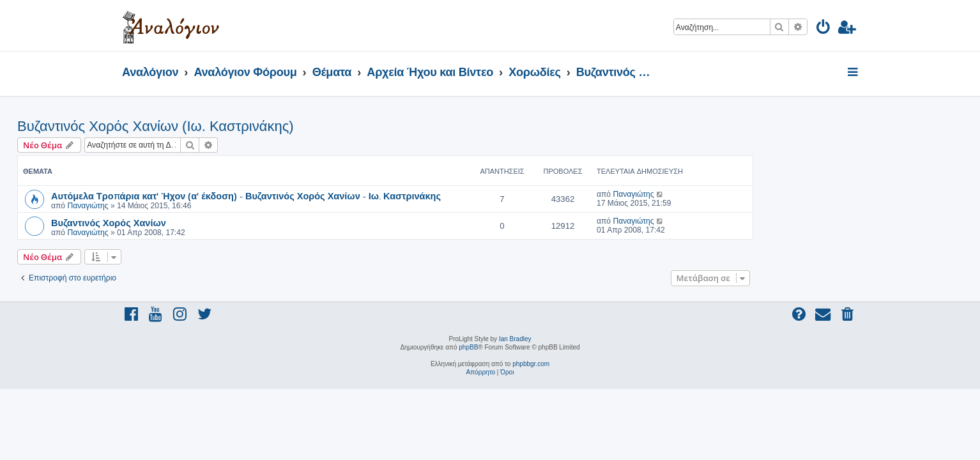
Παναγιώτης (192, 206)
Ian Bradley (515, 339)
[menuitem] (824, 29)
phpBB (468, 347)
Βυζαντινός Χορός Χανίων (213, 222)
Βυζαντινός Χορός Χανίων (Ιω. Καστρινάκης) (260, 126)
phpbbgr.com (531, 364)
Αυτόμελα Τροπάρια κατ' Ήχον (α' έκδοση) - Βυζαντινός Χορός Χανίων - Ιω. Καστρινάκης (351, 195)
